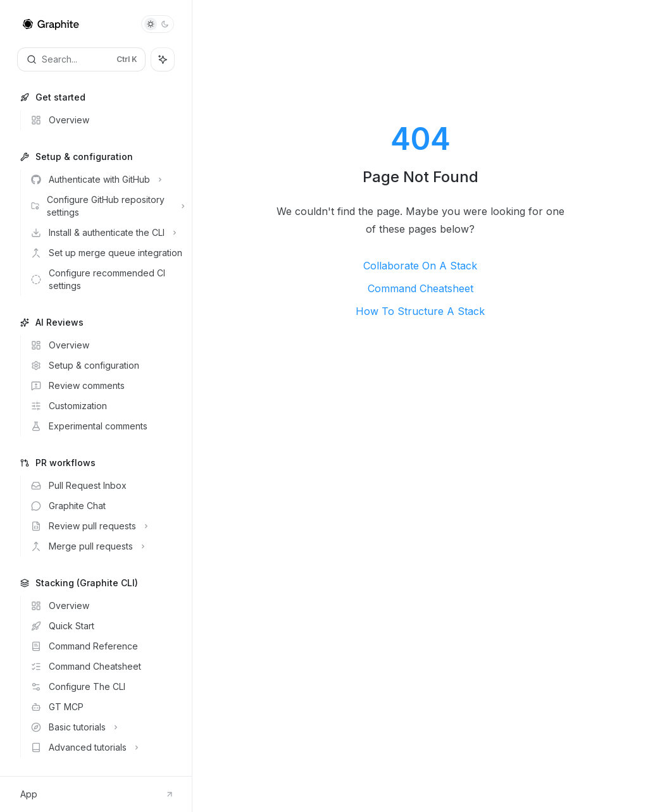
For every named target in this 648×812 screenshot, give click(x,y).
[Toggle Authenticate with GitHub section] (106, 180)
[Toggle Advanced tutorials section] (106, 747)
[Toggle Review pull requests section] (106, 526)
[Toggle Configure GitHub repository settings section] (106, 206)
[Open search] (81, 59)
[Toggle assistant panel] (163, 59)
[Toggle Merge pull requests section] (106, 546)
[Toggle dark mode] (158, 24)
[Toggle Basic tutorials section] (106, 727)
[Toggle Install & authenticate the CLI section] (106, 233)
